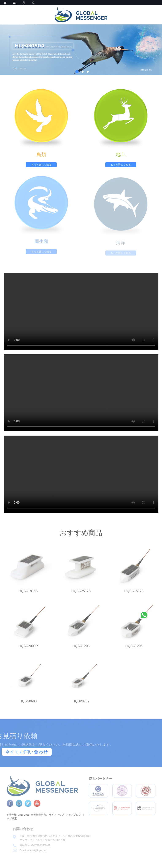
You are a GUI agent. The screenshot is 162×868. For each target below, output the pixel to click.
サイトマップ (67, 815)
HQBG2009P (28, 650)
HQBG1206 (81, 650)
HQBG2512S (81, 595)
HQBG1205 (134, 650)
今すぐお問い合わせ (27, 752)
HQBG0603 (28, 705)
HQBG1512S (134, 595)
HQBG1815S (28, 595)
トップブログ (84, 815)
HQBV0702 (81, 705)
